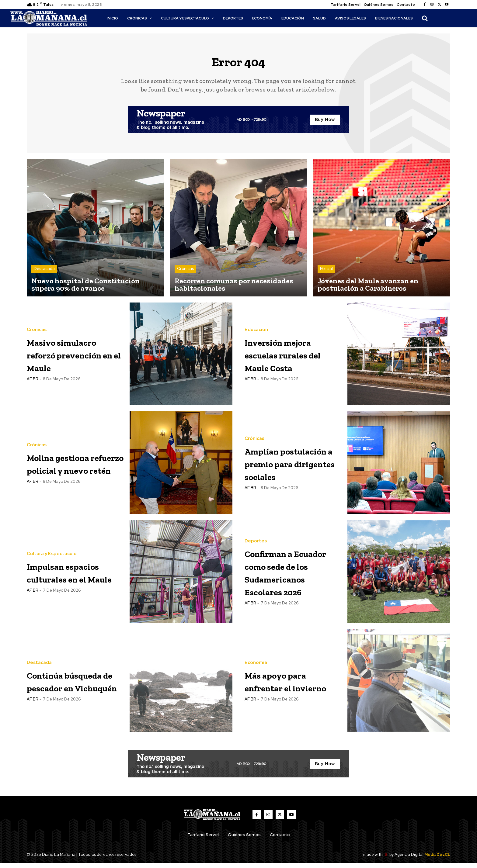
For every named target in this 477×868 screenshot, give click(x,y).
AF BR (32, 396)
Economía (256, 661)
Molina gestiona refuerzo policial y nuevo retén (73, 467)
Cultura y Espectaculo (52, 546)
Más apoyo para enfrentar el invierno (289, 685)
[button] (425, 18)
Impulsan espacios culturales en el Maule (70, 576)
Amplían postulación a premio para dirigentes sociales (282, 467)
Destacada (44, 273)
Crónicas (185, 273)
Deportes (256, 539)
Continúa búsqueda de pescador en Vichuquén (62, 685)
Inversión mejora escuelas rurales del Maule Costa (293, 359)
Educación (256, 334)
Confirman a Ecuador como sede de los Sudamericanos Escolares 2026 (288, 576)
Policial (326, 273)
